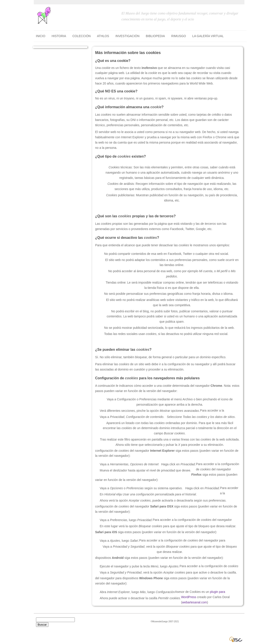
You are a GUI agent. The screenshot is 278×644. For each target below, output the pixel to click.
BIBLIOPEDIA (155, 36)
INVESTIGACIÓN (127, 36)
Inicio (41, 36)
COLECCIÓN (82, 36)
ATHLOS (103, 36)
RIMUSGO (179, 36)
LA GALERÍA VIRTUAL (208, 36)
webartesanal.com (195, 602)
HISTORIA (59, 36)
